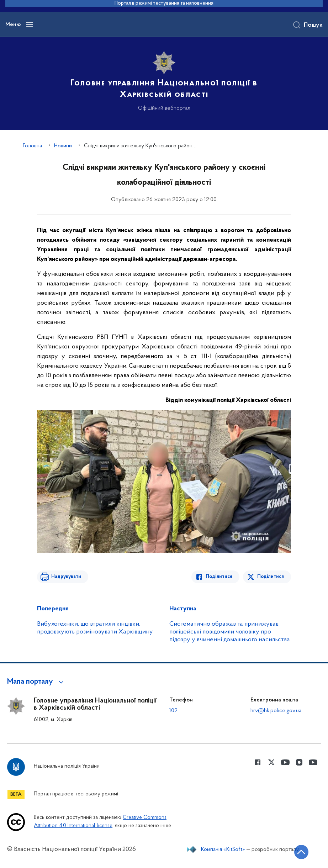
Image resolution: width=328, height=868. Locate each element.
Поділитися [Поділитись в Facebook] (219, 577)
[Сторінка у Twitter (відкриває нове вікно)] (271, 762)
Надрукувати (66, 577)
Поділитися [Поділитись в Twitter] (271, 577)
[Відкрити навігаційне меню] (30, 25)
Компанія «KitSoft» (223, 849)
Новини (63, 146)
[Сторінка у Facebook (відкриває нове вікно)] (258, 762)
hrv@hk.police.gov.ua (276, 711)
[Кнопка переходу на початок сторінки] (301, 852)
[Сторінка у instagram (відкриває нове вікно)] (299, 762)
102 (173, 711)
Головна (32, 146)
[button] (36, 682)
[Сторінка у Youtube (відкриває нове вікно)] (285, 762)
